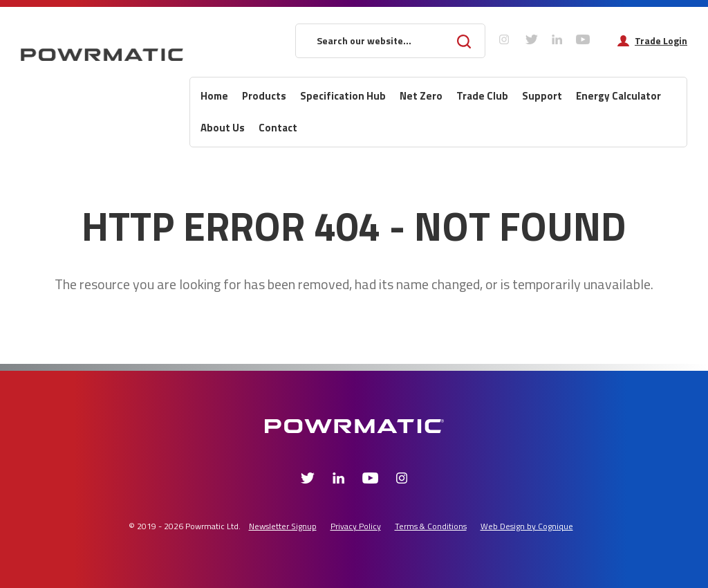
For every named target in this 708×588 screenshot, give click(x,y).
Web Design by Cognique (527, 526)
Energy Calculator (618, 96)
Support (542, 96)
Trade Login (661, 41)
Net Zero (421, 96)
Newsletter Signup (283, 526)
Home (214, 96)
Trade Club (482, 96)
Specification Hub (343, 96)
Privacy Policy (356, 526)
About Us (223, 128)
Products (264, 96)
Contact (278, 128)
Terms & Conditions (431, 526)
